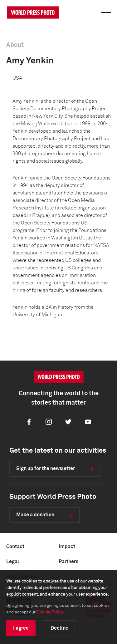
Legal (13, 562)
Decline (59, 628)
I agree (21, 628)
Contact (15, 547)
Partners (68, 562)
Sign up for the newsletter (46, 469)
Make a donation (35, 515)
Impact (67, 547)
